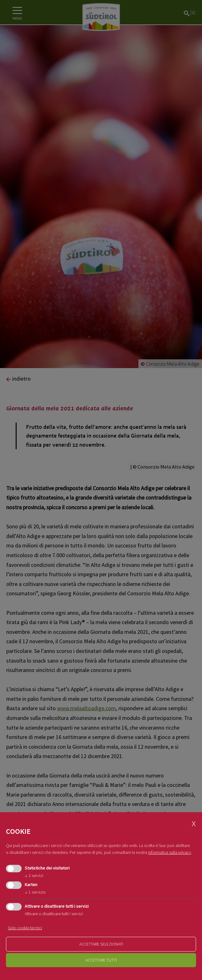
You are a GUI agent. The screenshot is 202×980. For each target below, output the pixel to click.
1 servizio (35, 892)
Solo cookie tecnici (25, 928)
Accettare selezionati (101, 944)
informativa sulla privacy (170, 852)
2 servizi (34, 875)
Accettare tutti (101, 960)
